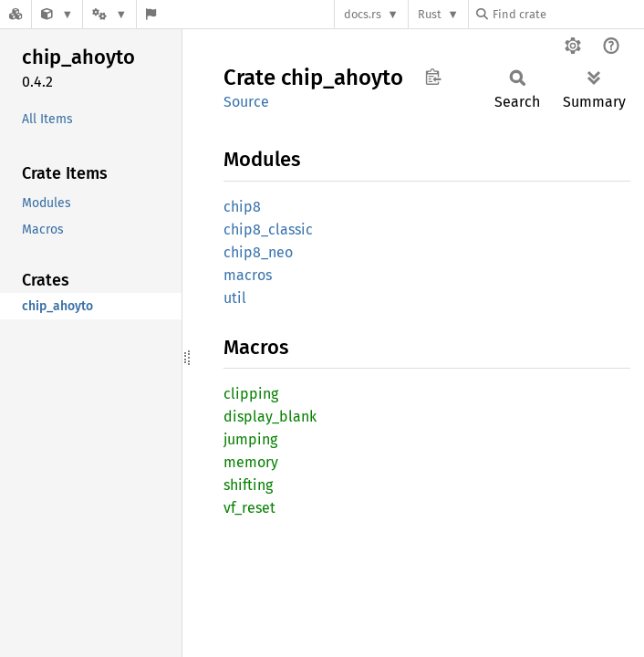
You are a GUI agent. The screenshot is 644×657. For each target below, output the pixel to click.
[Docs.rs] (16, 14)
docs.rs (363, 14)
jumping (250, 439)
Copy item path (433, 77)
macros (248, 275)
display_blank (270, 417)
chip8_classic (268, 229)
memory (251, 462)
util (235, 298)
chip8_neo (258, 252)
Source (246, 102)
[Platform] (109, 14)
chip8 (242, 207)
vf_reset (249, 508)
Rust (430, 14)
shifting (248, 485)
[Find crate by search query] (567, 14)
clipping (251, 394)
